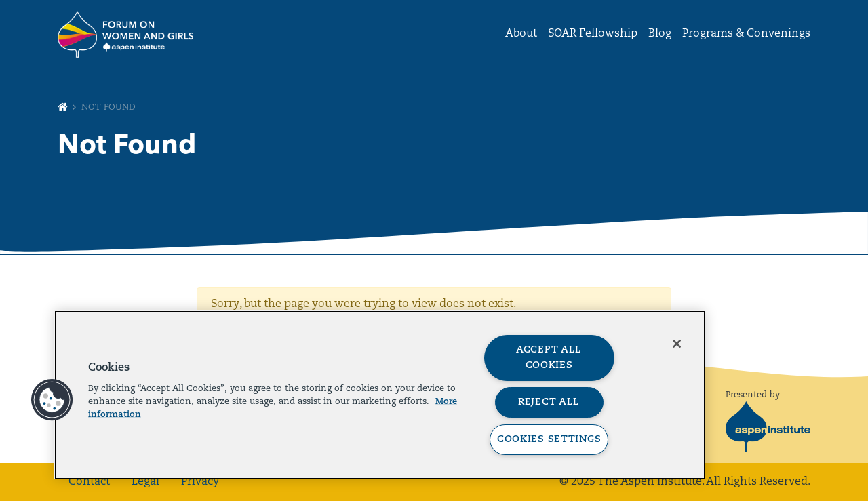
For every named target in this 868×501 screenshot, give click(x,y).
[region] (380, 395)
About (521, 34)
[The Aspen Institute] (768, 426)
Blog (660, 34)
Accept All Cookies (549, 358)
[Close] (677, 344)
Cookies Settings (549, 440)
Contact (89, 482)
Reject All (549, 402)
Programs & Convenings (746, 34)
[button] (52, 400)
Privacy (200, 482)
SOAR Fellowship (593, 34)
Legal (145, 482)
